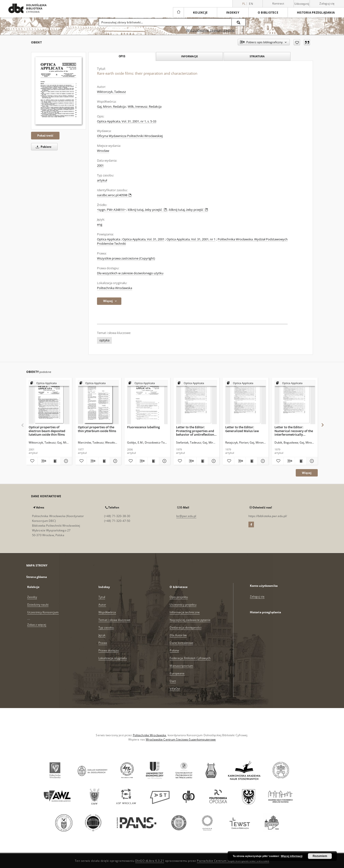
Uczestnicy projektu (183, 605)
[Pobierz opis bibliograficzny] (43, 461)
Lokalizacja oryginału (113, 658)
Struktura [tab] (257, 56)
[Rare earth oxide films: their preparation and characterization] (59, 91)
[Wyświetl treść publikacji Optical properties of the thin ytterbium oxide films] (104, 461)
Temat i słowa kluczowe (114, 620)
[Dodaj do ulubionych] (297, 42)
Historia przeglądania (316, 13)
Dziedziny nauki (38, 605)
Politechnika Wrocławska (115, 288)
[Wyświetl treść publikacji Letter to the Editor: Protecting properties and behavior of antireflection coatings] (202, 461)
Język (102, 635)
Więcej (307, 473)
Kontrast (278, 3)
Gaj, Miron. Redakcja (111, 107)
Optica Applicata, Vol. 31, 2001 (143, 239)
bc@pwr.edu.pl (186, 516)
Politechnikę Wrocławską (150, 735)
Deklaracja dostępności (185, 627)
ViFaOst (175, 689)
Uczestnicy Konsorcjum (43, 612)
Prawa (103, 643)
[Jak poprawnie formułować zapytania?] (242, 30)
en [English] (251, 4)
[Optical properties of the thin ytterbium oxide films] (98, 402)
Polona (174, 650)
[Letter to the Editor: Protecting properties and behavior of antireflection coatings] (196, 402)
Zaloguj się (327, 3)
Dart (173, 681)
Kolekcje (200, 13)
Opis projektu (179, 597)
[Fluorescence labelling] (148, 402)
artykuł (102, 180)
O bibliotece (268, 13)
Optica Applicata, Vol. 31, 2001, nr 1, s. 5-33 (127, 121)
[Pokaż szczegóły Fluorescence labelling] (164, 461)
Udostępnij (302, 4)
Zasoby (32, 597)
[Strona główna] (178, 12)
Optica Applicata (109, 239)
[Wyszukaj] (239, 22)
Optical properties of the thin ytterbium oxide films (97, 429)
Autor (102, 605)
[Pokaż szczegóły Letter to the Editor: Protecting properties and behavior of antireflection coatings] (213, 461)
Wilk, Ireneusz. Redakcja (145, 107)
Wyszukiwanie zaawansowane (210, 30)
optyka (104, 340)
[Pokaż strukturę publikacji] (49, 383)
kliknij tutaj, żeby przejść (148, 210)
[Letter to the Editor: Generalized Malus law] (246, 402)
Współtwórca (107, 612)
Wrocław (103, 151)
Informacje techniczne (185, 612)
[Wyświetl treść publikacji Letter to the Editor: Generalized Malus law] (251, 461)
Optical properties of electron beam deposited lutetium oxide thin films (47, 431)
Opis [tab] (122, 56)
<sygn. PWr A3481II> (111, 210)
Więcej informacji (292, 856)
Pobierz (43, 147)
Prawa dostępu (109, 650)
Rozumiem (320, 856)
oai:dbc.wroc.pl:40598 (114, 195)
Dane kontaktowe (181, 643)
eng (100, 225)
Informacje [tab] (189, 56)
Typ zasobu (106, 627)
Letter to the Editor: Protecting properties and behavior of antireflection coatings (195, 431)
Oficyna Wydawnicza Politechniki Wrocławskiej (130, 136)
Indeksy (233, 13)
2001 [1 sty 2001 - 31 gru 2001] (100, 166)
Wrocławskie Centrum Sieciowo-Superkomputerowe (181, 739)
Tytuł (102, 597)
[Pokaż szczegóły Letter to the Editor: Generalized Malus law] (262, 461)
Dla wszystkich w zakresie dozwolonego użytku (130, 273)
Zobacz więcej (37, 625)
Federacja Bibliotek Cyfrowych (190, 658)
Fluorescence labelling (143, 427)
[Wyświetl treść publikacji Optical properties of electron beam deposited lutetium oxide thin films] (55, 461)
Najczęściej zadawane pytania (190, 620)
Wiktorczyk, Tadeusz (111, 92)
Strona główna (37, 577)
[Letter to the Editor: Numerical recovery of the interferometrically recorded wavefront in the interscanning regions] (295, 402)
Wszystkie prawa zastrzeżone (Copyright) (126, 258)
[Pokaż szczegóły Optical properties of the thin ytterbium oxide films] (115, 461)
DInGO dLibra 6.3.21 (150, 861)
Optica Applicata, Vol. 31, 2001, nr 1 (191, 239)
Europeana (177, 673)
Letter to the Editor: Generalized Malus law (242, 429)
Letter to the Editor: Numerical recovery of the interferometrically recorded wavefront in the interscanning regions (294, 431)
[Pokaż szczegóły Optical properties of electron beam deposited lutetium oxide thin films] (66, 461)
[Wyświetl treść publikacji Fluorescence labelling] (153, 461)
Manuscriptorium (181, 666)
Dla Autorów (178, 635)
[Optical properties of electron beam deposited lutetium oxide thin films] (49, 402)
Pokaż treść (45, 135)
